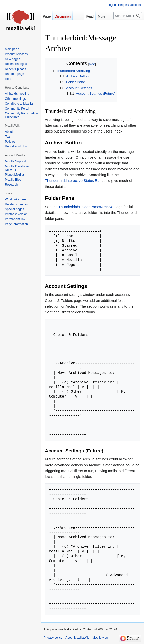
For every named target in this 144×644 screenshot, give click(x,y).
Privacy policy (53, 638)
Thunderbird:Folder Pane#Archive (86, 207)
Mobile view (100, 638)
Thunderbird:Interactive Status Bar (73, 181)
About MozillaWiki (77, 638)
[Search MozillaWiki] (128, 16)
